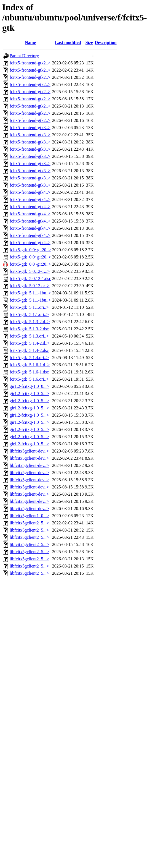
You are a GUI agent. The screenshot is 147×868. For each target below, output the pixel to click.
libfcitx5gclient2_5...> (29, 523)
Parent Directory (24, 56)
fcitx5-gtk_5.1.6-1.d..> (30, 365)
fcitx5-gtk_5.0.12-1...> (30, 271)
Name (30, 42)
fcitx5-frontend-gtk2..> (30, 63)
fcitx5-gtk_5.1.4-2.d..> (30, 343)
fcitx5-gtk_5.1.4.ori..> (29, 358)
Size (89, 42)
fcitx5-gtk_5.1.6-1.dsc (29, 372)
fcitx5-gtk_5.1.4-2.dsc (29, 350)
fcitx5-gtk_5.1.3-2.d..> (30, 322)
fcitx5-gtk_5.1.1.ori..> (29, 307)
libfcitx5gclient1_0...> (29, 516)
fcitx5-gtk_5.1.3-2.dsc (29, 329)
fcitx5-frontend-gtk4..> (30, 192)
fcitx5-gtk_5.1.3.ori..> (29, 336)
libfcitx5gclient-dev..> (29, 451)
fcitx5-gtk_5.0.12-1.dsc (30, 279)
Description (105, 42)
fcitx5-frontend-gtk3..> (30, 128)
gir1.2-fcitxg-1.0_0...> (29, 386)
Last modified (68, 42)
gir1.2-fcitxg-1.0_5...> (29, 394)
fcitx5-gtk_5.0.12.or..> (30, 286)
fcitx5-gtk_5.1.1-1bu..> (30, 293)
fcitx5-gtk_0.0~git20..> (30, 250)
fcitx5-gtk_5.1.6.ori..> (29, 379)
